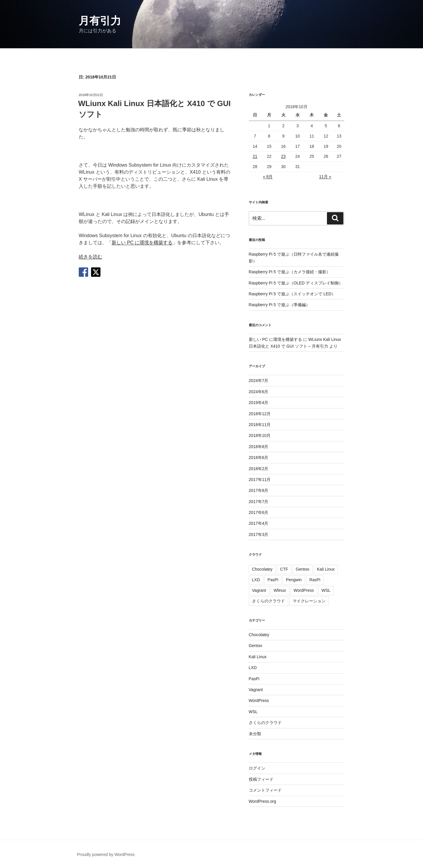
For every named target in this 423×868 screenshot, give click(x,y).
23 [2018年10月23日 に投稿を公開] (283, 156)
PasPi (273, 580)
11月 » (325, 177)
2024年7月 (259, 381)
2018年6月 (259, 458)
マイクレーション (309, 601)
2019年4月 (259, 403)
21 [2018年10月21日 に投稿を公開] (255, 156)
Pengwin (294, 580)
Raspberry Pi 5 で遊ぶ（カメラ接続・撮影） (290, 272)
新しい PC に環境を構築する (142, 243)
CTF (284, 569)
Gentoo (303, 569)
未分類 (255, 734)
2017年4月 (259, 523)
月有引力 (100, 21)
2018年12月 (260, 414)
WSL (326, 590)
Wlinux (280, 590)
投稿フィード (261, 779)
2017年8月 (259, 490)
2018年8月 (259, 447)
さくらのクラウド (268, 601)
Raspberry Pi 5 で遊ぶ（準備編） (279, 305)
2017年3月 (259, 534)
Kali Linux (326, 569)
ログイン (257, 768)
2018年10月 (260, 435)
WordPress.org (262, 801)
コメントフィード (265, 790)
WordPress (304, 590)
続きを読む (90, 257)
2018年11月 (260, 425)
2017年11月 (260, 480)
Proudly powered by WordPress (106, 854)
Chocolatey (262, 569)
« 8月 (268, 177)
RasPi (315, 580)
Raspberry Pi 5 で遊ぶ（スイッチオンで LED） (292, 294)
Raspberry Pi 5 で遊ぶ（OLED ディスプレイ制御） (296, 283)
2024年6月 (259, 392)
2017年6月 (259, 512)
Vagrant (259, 590)
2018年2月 (259, 469)
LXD (256, 580)
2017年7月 (259, 502)
